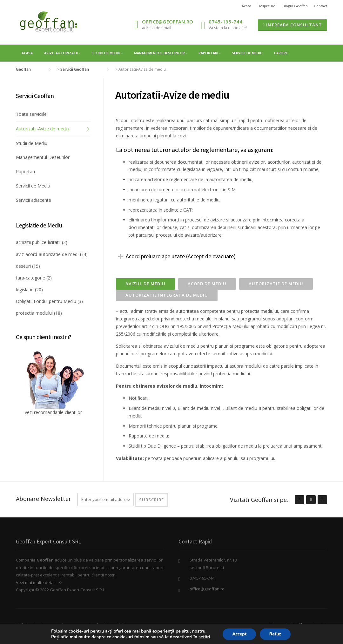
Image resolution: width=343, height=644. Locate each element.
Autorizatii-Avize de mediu (43, 129)
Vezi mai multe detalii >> (39, 582)
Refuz (275, 634)
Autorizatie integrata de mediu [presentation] (167, 295)
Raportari (208, 53)
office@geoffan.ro (168, 22)
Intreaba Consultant (293, 25)
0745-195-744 (225, 22)
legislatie (25, 289)
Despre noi (267, 6)
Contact (321, 6)
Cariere (281, 53)
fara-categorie (30, 278)
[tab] (145, 284)
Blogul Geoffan (295, 6)
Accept (239, 634)
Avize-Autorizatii (61, 53)
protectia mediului (34, 313)
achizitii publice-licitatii (38, 242)
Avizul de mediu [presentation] (145, 284)
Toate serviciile (31, 114)
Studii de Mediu (32, 143)
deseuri (23, 266)
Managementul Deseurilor (159, 53)
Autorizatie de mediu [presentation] (276, 284)
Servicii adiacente (34, 200)
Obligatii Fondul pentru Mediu (46, 301)
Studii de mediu (106, 53)
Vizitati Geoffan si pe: (259, 500)
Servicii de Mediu (247, 53)
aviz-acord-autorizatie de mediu (48, 254)
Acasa (246, 6)
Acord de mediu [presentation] (207, 284)
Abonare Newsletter (44, 499)
